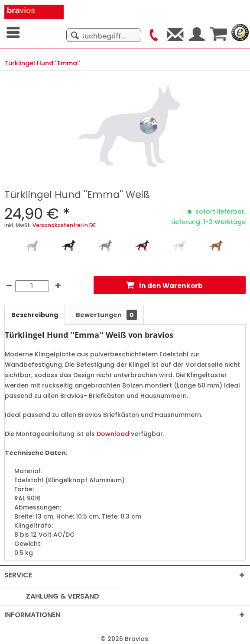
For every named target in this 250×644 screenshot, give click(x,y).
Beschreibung (35, 315)
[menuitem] (14, 32)
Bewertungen (106, 315)
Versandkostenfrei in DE (64, 225)
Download (113, 434)
